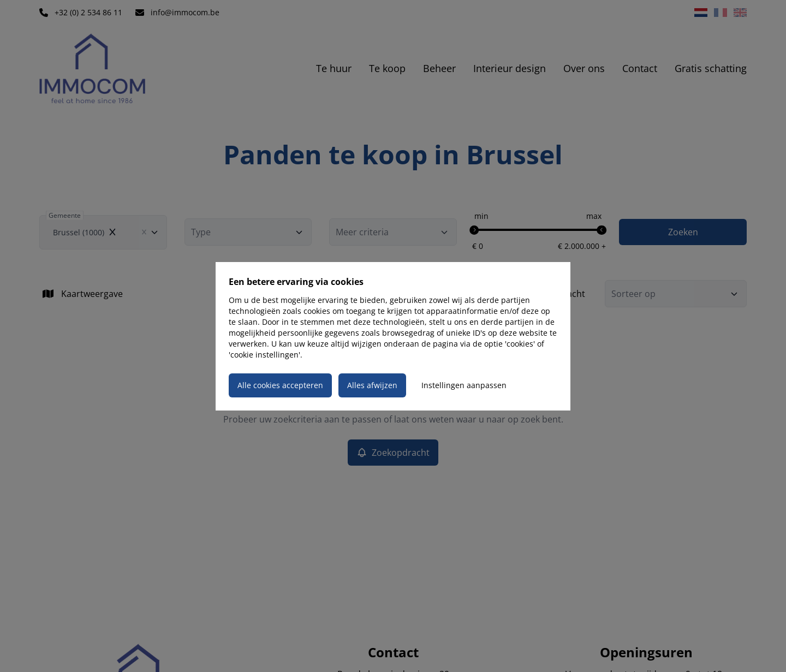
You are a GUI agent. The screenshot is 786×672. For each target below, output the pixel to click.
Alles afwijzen (372, 385)
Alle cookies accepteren (280, 385)
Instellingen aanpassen (464, 385)
